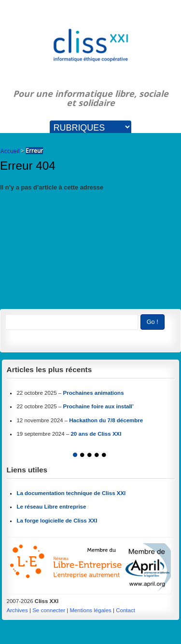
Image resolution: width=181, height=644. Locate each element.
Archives (17, 610)
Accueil (10, 151)
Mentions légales (90, 610)
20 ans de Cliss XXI (96, 434)
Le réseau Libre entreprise (51, 507)
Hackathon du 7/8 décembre (106, 420)
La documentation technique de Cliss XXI (71, 493)
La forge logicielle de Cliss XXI (57, 521)
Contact (125, 610)
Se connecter (49, 610)
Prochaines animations (93, 393)
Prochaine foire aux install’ (98, 406)
